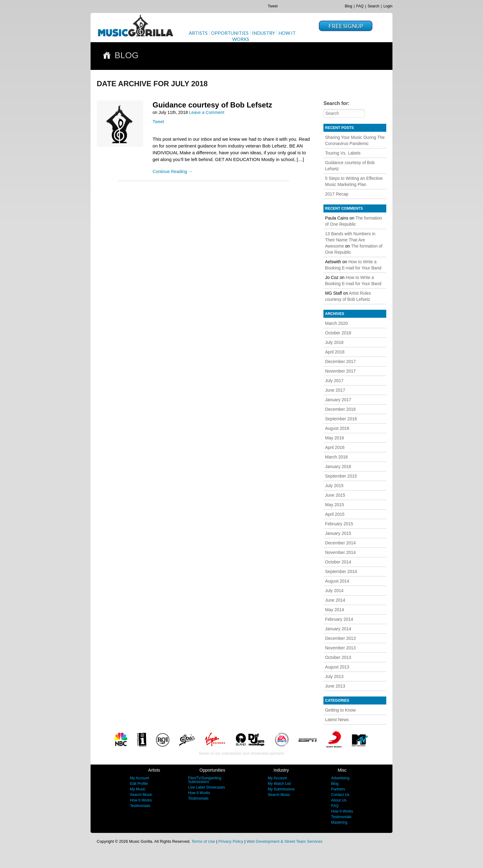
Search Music (141, 795)
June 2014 (335, 600)
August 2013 (337, 667)
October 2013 (338, 657)
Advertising (340, 778)
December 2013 (340, 638)
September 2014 (341, 571)
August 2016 (337, 428)
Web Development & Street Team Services (284, 841)
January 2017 (338, 400)
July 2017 (334, 381)
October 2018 (338, 333)
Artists (198, 33)
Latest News (337, 720)
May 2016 (334, 438)
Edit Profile (139, 784)
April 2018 (335, 352)
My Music (138, 789)
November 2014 (340, 552)
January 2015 (338, 533)
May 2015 (334, 505)
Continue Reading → (172, 172)
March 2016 (336, 457)
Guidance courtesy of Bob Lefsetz (212, 105)
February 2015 (339, 524)
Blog (348, 6)
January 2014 (338, 629)
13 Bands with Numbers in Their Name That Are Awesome (350, 240)
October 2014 (338, 562)
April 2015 (335, 514)
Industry (264, 33)
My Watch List (279, 784)
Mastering (339, 822)
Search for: (336, 103)
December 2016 (340, 409)
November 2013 (340, 648)
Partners (338, 789)
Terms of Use (203, 841)
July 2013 (334, 676)
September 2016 (341, 419)
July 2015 (334, 486)
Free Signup (346, 26)
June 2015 (335, 495)
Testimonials (140, 806)
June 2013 (335, 686)
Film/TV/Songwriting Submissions (205, 780)
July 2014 (334, 591)
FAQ (360, 6)
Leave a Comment (207, 112)
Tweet (273, 6)
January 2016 (338, 466)
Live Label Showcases (207, 787)
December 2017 (340, 361)
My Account (140, 778)
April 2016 (335, 447)
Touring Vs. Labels (343, 153)
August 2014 (337, 581)
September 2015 (341, 476)
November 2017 (340, 371)
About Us (339, 800)
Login (388, 6)
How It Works (141, 800)
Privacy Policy (231, 841)
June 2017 (335, 390)
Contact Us (340, 795)
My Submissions (281, 789)
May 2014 (334, 610)
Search (373, 6)
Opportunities (230, 33)
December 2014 (340, 543)
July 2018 (334, 342)
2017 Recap (337, 194)
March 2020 (336, 323)
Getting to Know (340, 710)
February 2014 (339, 619)
